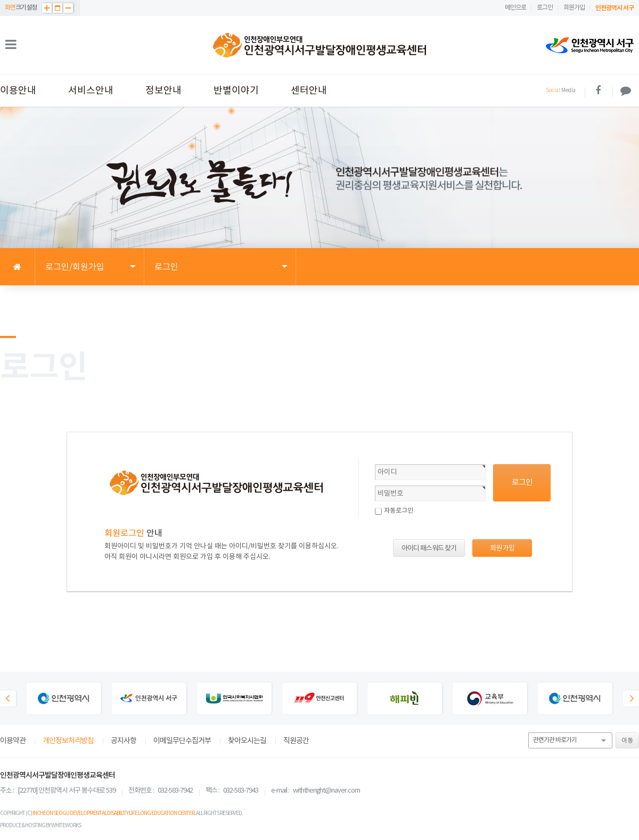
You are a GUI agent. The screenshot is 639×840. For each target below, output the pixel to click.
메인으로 (515, 8)
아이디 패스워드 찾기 (429, 549)
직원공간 (296, 741)
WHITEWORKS (66, 826)
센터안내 (309, 91)
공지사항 (124, 741)
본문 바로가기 (0, 0)
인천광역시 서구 (615, 8)
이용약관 (13, 741)
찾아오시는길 (247, 741)
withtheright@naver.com (326, 791)
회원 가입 (502, 549)
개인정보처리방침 (68, 741)
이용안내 (18, 91)
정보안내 (163, 91)
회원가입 (574, 8)
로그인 (545, 8)
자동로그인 (399, 511)
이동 (627, 741)
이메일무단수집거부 (182, 741)
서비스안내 (91, 91)
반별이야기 (236, 91)
